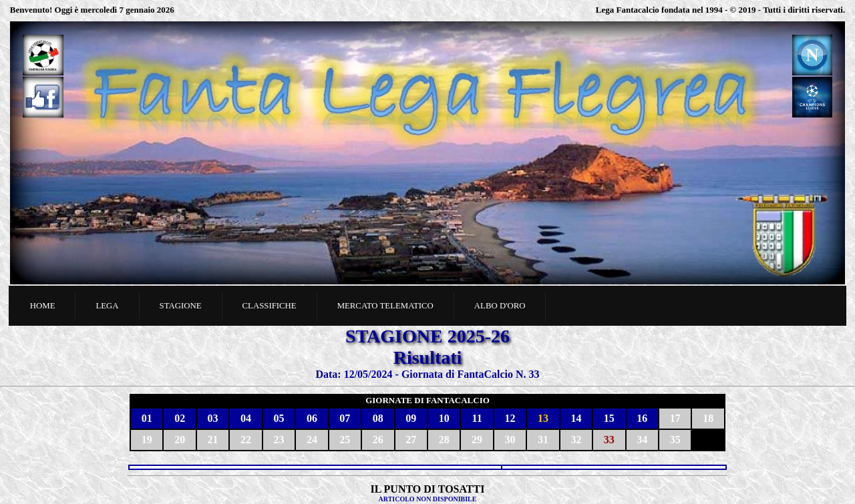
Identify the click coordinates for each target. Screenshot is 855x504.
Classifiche (270, 306)
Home (43, 306)
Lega (107, 306)
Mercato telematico (385, 306)
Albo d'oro (500, 306)
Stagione (181, 306)
